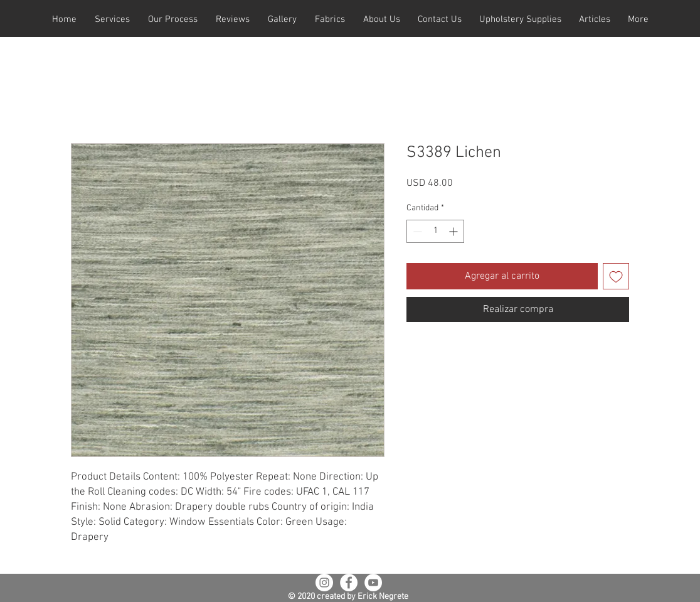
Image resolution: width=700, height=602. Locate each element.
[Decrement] (416, 231)
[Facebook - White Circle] (349, 583)
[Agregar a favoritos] (616, 276)
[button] (112, 20)
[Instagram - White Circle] (324, 583)
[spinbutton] (435, 231)
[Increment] (454, 231)
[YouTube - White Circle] (373, 583)
